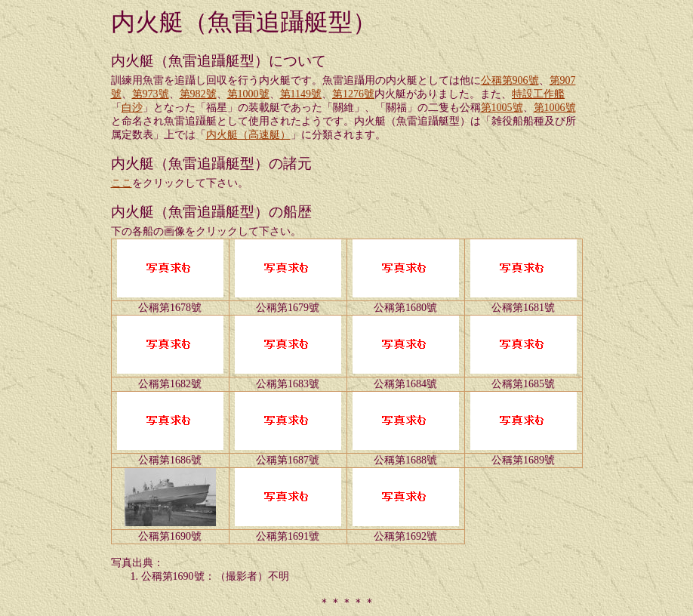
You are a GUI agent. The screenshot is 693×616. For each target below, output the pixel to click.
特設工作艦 (538, 94)
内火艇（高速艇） (248, 135)
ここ (122, 183)
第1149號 (301, 94)
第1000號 (248, 94)
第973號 (151, 94)
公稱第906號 (510, 80)
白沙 (132, 108)
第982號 (198, 94)
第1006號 (555, 108)
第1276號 (353, 94)
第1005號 (502, 108)
